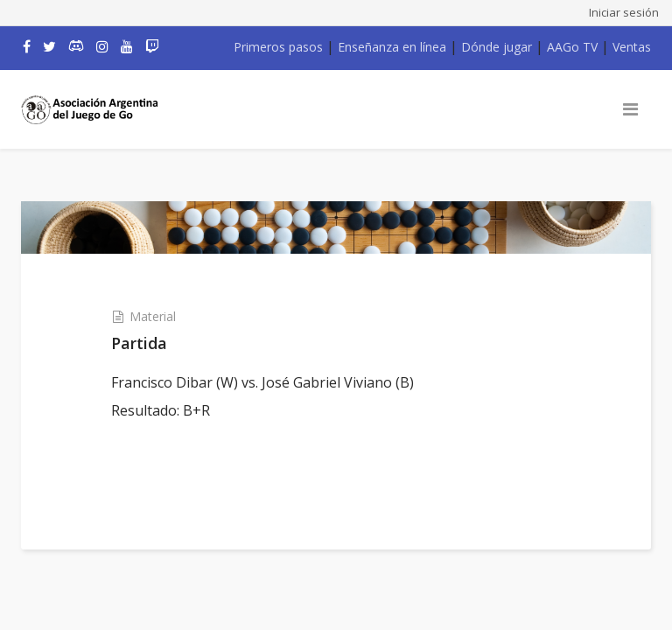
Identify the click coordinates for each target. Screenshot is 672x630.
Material (153, 316)
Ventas (632, 47)
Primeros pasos (278, 47)
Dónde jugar (497, 47)
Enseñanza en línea (392, 47)
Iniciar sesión (624, 12)
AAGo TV (572, 47)
